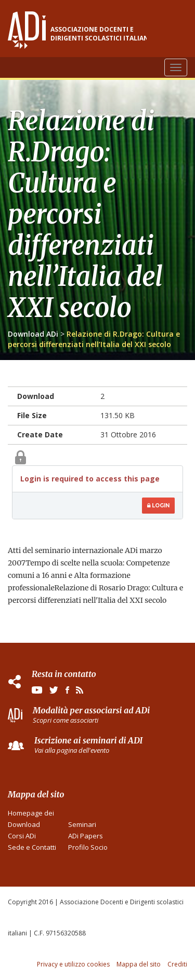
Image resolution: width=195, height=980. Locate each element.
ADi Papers (86, 836)
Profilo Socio (88, 847)
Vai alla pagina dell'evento (72, 750)
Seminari (82, 824)
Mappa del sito (139, 964)
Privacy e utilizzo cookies (73, 964)
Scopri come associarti (66, 720)
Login (158, 506)
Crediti (177, 964)
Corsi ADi (22, 836)
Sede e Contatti (32, 847)
